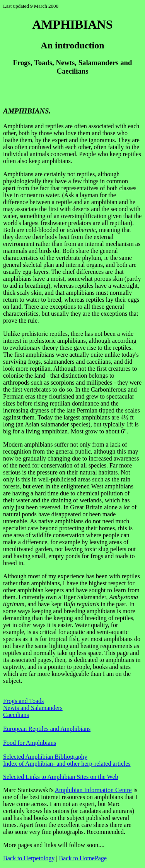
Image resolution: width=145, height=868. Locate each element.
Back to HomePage (83, 858)
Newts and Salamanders (33, 708)
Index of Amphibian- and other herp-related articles (67, 764)
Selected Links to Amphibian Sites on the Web (61, 777)
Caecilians (16, 715)
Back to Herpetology (29, 858)
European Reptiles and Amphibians (47, 729)
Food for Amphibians (30, 743)
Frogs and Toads (23, 701)
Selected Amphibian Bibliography (45, 757)
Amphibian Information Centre (93, 790)
